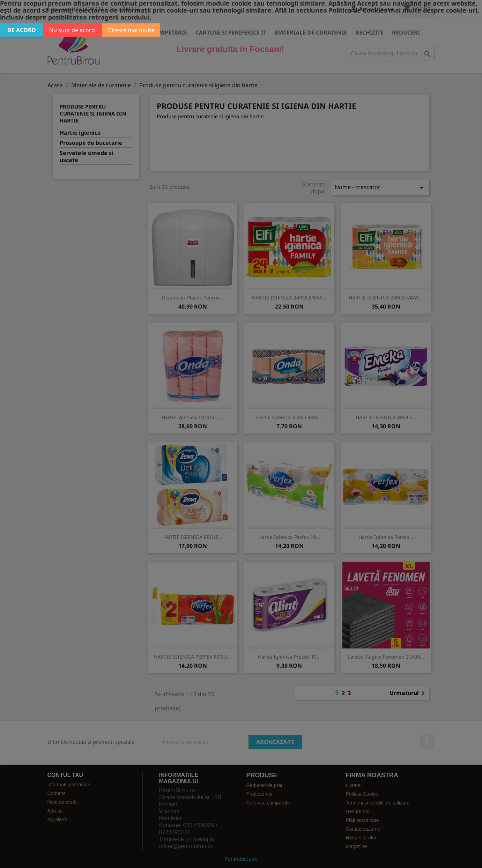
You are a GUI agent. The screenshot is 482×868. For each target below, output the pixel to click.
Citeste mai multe (131, 30)
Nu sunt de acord (72, 30)
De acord (22, 30)
